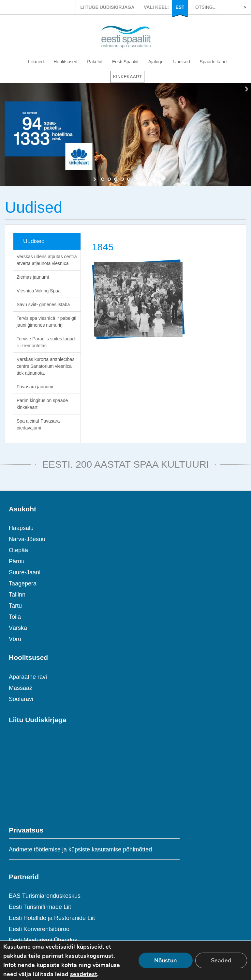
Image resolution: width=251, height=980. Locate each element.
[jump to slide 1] (103, 179)
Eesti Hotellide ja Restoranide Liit (52, 918)
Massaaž (21, 688)
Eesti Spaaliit (125, 62)
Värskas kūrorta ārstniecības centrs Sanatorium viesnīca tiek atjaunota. (45, 366)
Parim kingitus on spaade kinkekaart (42, 404)
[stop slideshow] (156, 179)
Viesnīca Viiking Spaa (39, 291)
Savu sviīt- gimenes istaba (43, 304)
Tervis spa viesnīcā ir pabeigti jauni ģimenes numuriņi (46, 322)
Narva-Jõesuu (27, 539)
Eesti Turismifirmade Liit (40, 907)
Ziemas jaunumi (33, 277)
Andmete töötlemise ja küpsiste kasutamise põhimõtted (80, 849)
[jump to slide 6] (135, 179)
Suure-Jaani (25, 572)
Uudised (181, 62)
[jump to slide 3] (116, 179)
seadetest (84, 974)
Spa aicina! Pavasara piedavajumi (38, 424)
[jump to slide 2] (109, 179)
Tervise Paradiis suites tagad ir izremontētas (46, 342)
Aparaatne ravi (28, 677)
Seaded (221, 960)
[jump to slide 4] (122, 179)
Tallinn (17, 595)
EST (180, 7)
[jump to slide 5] (129, 179)
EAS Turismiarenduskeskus (45, 896)
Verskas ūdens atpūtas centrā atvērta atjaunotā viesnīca (47, 260)
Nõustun (166, 960)
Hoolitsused (65, 62)
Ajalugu (156, 62)
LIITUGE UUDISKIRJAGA (108, 7)
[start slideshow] (95, 179)
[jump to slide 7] (142, 179)
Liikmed (36, 62)
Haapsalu (21, 528)
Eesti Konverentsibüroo (39, 929)
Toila (15, 617)
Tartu (15, 606)
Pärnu (17, 561)
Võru (15, 639)
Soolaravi (21, 699)
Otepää (18, 550)
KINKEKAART (127, 77)
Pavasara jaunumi (35, 387)
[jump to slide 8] (148, 179)
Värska (18, 628)
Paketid (95, 62)
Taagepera (23, 583)
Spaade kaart (213, 62)
